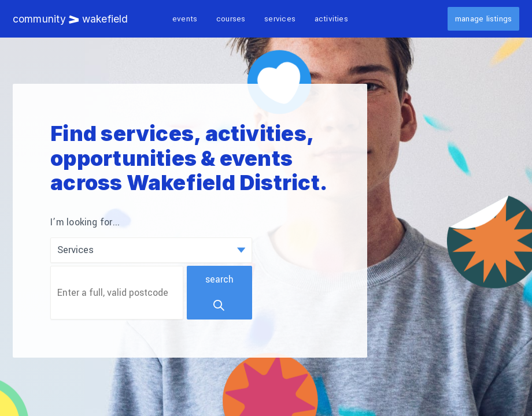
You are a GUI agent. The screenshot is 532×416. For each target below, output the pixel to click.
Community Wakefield (71, 19)
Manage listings (483, 19)
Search (219, 293)
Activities (331, 19)
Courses (231, 19)
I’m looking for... (85, 222)
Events (185, 19)
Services (280, 19)
